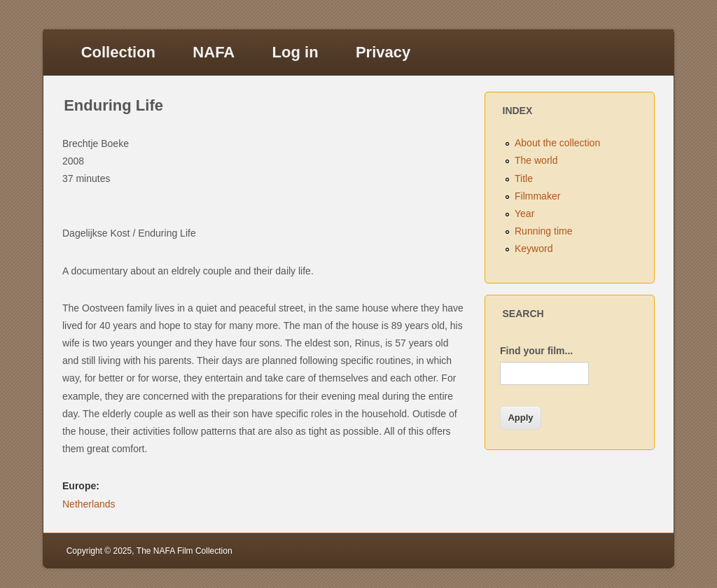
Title (524, 178)
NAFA (214, 52)
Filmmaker (537, 196)
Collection (118, 52)
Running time (544, 231)
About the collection (557, 143)
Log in (295, 52)
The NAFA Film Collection (185, 551)
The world (536, 160)
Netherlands (89, 504)
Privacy (383, 52)
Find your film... (536, 351)
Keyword (534, 248)
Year (524, 213)
